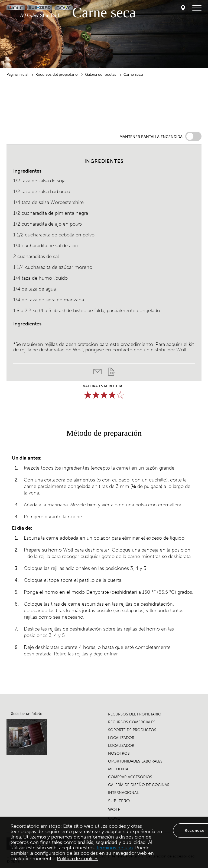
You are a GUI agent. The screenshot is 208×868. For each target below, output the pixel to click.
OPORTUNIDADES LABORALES (135, 761)
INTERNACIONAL (123, 793)
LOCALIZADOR (121, 738)
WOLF (114, 809)
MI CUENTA (118, 769)
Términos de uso (114, 848)
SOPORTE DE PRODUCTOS (132, 730)
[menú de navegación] (197, 8)
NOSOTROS (119, 753)
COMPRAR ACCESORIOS (130, 777)
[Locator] (183, 8)
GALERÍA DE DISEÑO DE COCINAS (139, 785)
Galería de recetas (101, 75)
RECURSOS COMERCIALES (132, 722)
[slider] (104, 395)
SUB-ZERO (119, 801)
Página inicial (17, 75)
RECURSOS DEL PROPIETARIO (135, 714)
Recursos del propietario (57, 75)
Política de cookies (78, 859)
